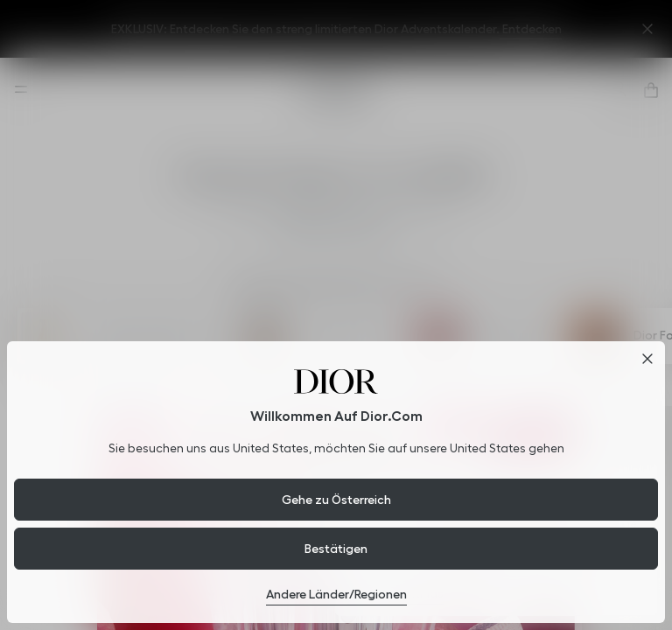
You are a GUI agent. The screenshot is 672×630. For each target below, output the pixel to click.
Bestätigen (336, 549)
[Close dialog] (647, 359)
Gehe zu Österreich (336, 500)
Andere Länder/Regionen (336, 594)
